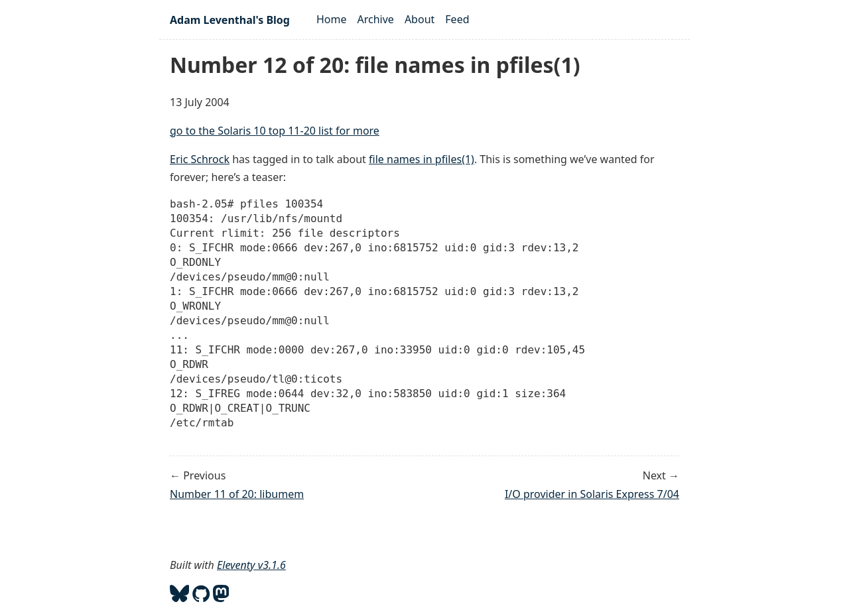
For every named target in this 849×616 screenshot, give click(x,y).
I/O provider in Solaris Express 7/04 (592, 494)
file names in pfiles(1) (422, 159)
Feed (457, 19)
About (420, 19)
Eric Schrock (200, 159)
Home (332, 19)
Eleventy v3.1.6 (251, 565)
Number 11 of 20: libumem (237, 494)
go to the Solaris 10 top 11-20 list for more (275, 131)
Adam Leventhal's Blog (230, 20)
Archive (376, 19)
